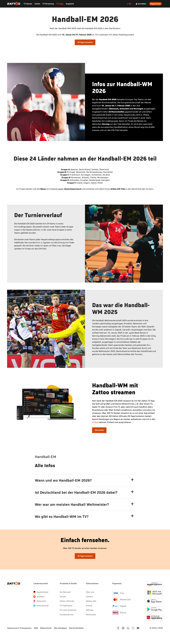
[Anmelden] (141, 4)
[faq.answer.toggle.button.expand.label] (132, 480)
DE (129, 4)
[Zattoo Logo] (14, 3)
